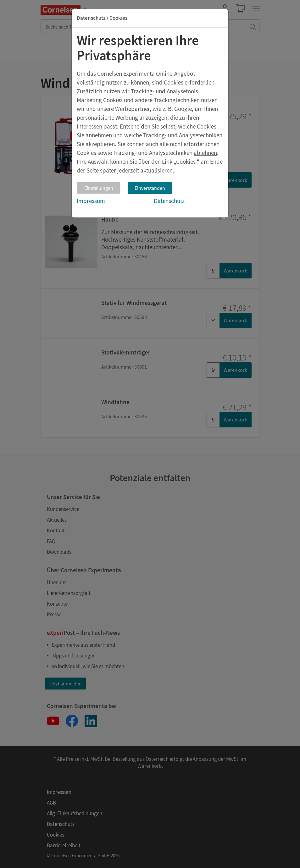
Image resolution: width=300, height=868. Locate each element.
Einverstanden (150, 188)
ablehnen (205, 153)
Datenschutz (169, 201)
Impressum (91, 201)
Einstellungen (99, 188)
